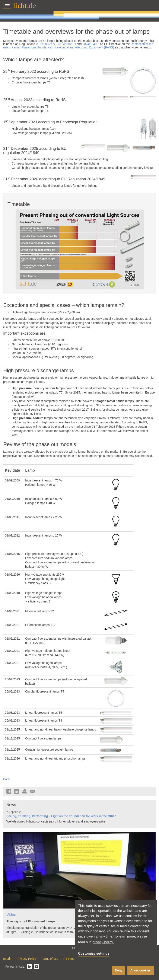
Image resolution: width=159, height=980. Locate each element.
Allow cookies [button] (141, 970)
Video (11, 915)
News (11, 805)
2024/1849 (89, 44)
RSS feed (70, 959)
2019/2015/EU (66, 44)
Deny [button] (119, 970)
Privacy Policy (27, 959)
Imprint (8, 959)
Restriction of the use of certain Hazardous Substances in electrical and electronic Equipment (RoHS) (78, 46)
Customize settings (94, 953)
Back (7, 779)
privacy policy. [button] (103, 942)
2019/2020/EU (45, 44)
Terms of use (50, 959)
